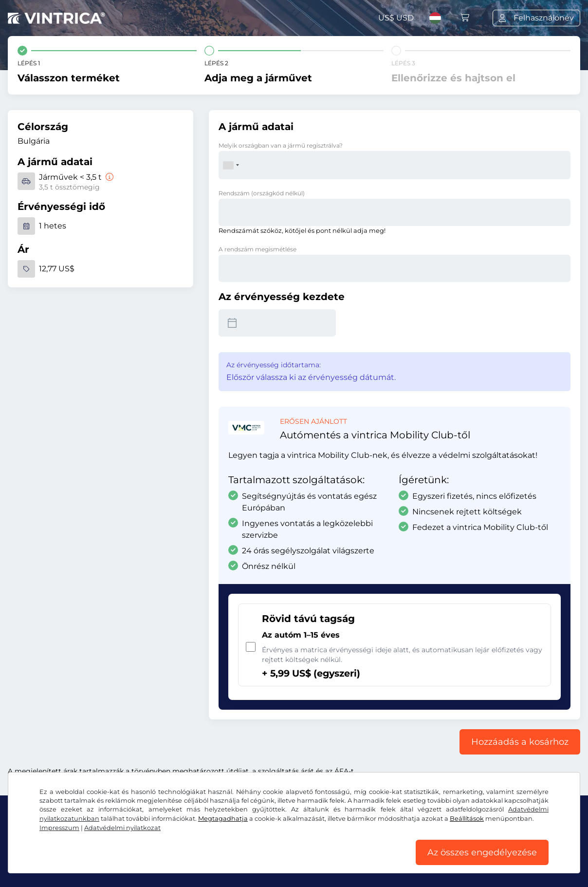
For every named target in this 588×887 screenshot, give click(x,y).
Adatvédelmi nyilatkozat (122, 828)
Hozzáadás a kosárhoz (520, 742)
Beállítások (467, 819)
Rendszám (262, 193)
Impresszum (59, 828)
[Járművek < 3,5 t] (109, 177)
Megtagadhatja (223, 819)
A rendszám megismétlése (257, 249)
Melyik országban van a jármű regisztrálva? (281, 145)
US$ (396, 18)
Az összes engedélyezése (482, 852)
